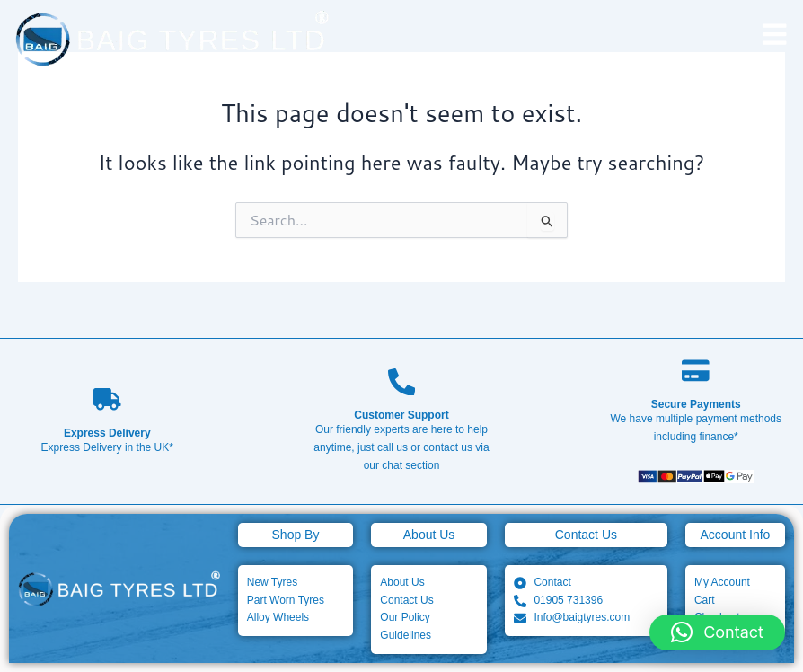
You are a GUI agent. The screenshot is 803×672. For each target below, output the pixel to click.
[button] (717, 632)
